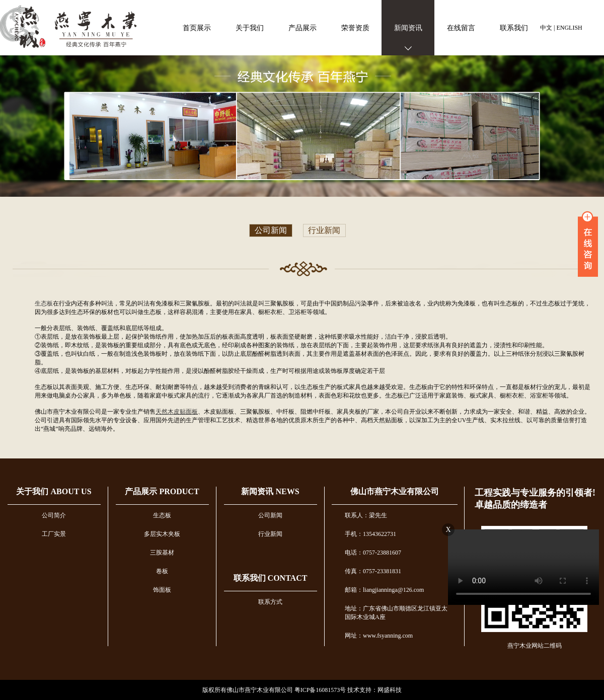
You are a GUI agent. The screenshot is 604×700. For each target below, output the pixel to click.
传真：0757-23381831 (373, 571)
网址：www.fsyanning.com (379, 636)
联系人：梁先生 (366, 515)
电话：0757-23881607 (373, 553)
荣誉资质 (355, 28)
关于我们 (250, 28)
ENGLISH (569, 28)
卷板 (162, 571)
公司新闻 (271, 231)
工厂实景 (54, 534)
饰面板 (162, 590)
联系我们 (514, 28)
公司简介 (54, 515)
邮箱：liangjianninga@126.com (384, 590)
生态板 (44, 303)
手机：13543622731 (370, 534)
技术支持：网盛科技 (374, 690)
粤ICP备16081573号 (320, 690)
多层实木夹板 (162, 534)
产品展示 (303, 28)
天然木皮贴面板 (177, 412)
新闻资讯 (408, 28)
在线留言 (461, 28)
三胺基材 (162, 553)
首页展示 (197, 28)
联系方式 (270, 602)
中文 (546, 28)
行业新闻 (324, 231)
